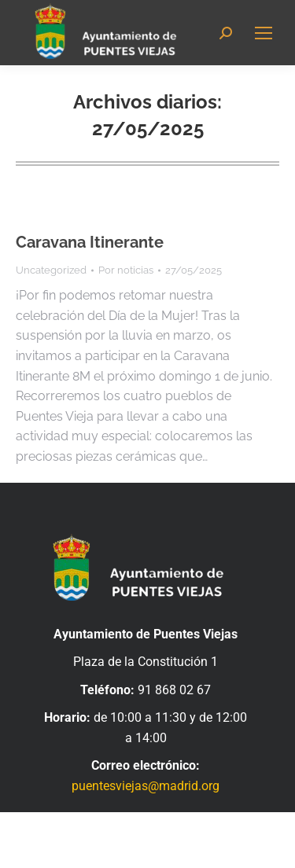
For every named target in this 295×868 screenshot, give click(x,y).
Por (126, 270)
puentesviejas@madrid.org (146, 786)
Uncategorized (51, 270)
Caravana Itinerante (90, 242)
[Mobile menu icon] (264, 33)
